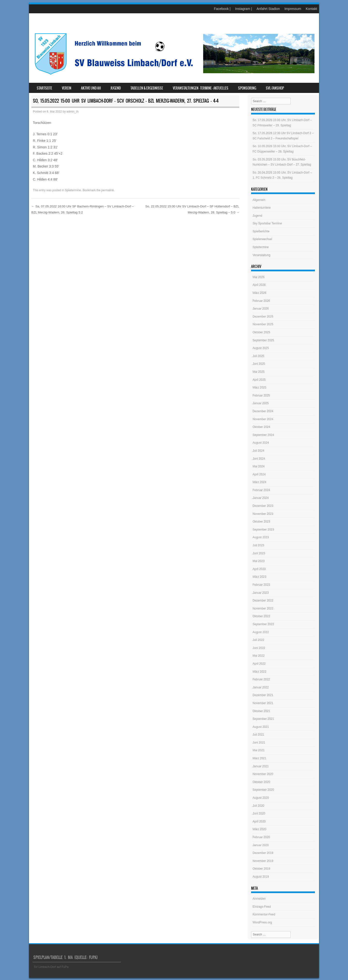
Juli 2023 (258, 545)
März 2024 (259, 482)
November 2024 (263, 419)
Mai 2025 (258, 372)
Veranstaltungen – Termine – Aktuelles (201, 88)
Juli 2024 (258, 451)
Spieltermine (73, 190)
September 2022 (263, 624)
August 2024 (261, 443)
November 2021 (263, 703)
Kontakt (311, 9)
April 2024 (259, 474)
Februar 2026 (261, 301)
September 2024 (263, 435)
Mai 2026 (258, 277)
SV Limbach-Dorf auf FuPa (51, 967)
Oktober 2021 (261, 711)
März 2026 (259, 293)
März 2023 (259, 577)
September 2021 (263, 719)
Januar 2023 (261, 593)
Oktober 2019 (261, 869)
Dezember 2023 (263, 506)
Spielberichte (261, 231)
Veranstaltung (261, 255)
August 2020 (261, 798)
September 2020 (263, 790)
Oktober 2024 (261, 427)
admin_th (72, 112)
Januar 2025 (261, 403)
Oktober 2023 (261, 522)
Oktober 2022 (261, 616)
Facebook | (222, 9)
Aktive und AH (91, 88)
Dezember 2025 (263, 317)
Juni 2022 (259, 648)
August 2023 (261, 537)
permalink (108, 190)
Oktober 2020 (261, 782)
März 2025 (259, 387)
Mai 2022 (258, 656)
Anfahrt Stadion (268, 9)
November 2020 (263, 774)
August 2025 (261, 348)
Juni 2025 (259, 364)
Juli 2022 (258, 640)
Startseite (44, 88)
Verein (67, 88)
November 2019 (263, 861)
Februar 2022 (261, 679)
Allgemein (259, 200)
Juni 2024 (259, 459)
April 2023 (259, 569)
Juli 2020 (258, 806)
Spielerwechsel (262, 239)
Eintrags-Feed (262, 907)
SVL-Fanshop (275, 88)
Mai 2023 (258, 561)
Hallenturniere (262, 208)
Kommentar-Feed (264, 914)
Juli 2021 (258, 735)
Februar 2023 (261, 585)
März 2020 (259, 829)
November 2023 (263, 514)
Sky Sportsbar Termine (267, 223)
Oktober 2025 (261, 332)
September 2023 (263, 530)
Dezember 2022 (263, 600)
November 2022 (263, 608)
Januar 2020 (261, 845)
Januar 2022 (261, 687)
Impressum (293, 9)
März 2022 (259, 672)
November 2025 (263, 324)
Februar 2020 (261, 837)
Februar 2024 (261, 490)
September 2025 (263, 340)
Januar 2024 (261, 498)
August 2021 (261, 727)
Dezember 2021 (263, 695)
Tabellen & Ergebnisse (147, 88)
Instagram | (244, 9)
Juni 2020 (259, 813)
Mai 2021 (258, 750)
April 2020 (259, 821)
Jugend (116, 88)
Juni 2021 (259, 743)
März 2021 (259, 758)
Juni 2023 (259, 553)
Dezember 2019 (263, 853)
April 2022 (259, 664)
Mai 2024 (258, 466)
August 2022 (261, 632)
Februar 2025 (261, 395)
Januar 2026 (261, 309)
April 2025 (259, 380)
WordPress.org (262, 922)
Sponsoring (247, 88)
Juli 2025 (258, 356)
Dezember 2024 (263, 411)
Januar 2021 (261, 766)
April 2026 (259, 285)
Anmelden (259, 899)
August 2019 (261, 877)
